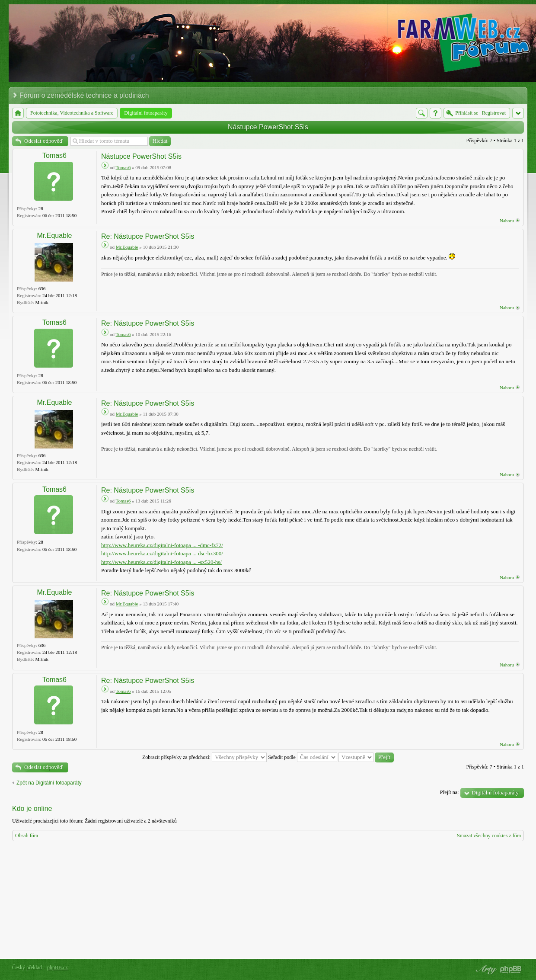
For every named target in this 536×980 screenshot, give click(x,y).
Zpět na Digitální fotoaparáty (49, 783)
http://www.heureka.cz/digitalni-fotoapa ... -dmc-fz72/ (162, 545)
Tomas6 (54, 155)
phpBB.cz (57, 967)
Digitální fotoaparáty (495, 793)
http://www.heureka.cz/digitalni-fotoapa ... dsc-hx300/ (162, 553)
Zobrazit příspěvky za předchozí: (204, 757)
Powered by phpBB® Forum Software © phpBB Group (511, 970)
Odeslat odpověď (44, 141)
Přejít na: (450, 792)
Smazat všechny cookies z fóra (489, 836)
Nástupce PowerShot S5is (268, 127)
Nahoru (507, 221)
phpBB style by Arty (485, 970)
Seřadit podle (303, 757)
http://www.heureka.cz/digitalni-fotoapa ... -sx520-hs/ (161, 562)
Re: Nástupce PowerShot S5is (148, 236)
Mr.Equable (55, 235)
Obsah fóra (27, 836)
